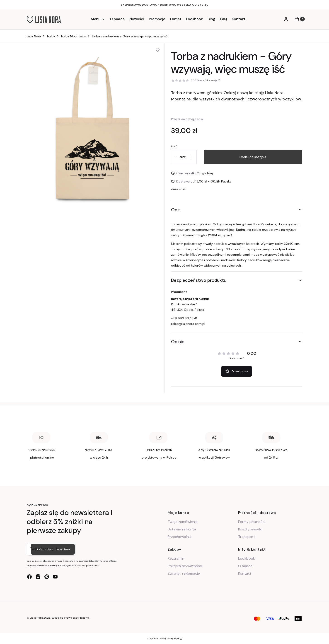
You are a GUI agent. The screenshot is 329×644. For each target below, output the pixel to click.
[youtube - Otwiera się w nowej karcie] (55, 577)
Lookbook (247, 558)
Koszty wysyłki (250, 529)
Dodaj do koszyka (253, 157)
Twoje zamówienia (183, 522)
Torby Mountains (73, 36)
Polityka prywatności (185, 566)
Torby (51, 36)
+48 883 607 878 (184, 318)
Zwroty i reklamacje (184, 573)
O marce (245, 566)
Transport (247, 537)
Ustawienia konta (182, 529)
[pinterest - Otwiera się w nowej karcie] (47, 577)
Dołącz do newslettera (53, 549)
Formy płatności (252, 522)
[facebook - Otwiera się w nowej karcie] (29, 577)
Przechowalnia (180, 537)
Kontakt (245, 573)
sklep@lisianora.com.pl (188, 324)
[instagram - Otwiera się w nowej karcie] (38, 577)
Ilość (174, 146)
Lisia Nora (34, 36)
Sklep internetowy (163, 638)
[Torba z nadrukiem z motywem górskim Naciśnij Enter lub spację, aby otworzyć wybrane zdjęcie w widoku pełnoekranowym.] (93, 130)
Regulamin (176, 558)
